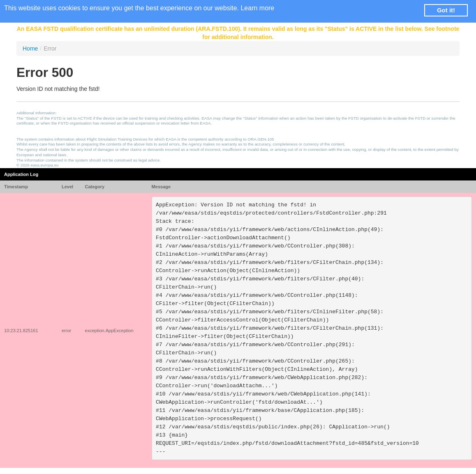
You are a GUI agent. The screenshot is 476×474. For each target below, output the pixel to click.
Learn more (257, 8)
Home (30, 49)
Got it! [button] (446, 10)
